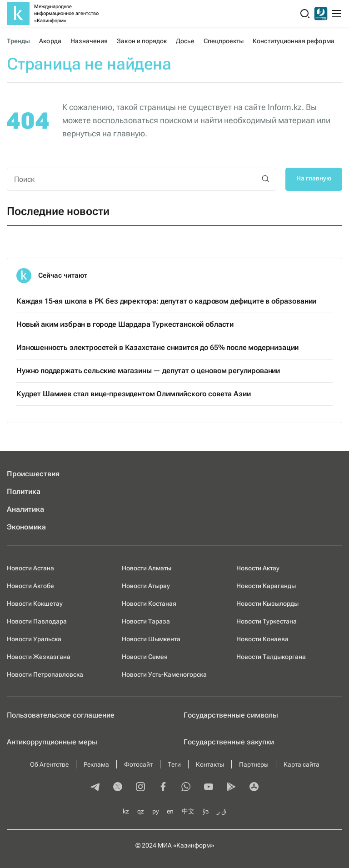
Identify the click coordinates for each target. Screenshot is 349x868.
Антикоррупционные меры (52, 742)
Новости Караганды (266, 586)
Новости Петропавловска (45, 674)
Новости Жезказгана (39, 657)
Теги (174, 764)
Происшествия (33, 474)
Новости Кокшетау (35, 604)
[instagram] (140, 788)
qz (141, 811)
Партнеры (254, 764)
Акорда (50, 41)
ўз (206, 811)
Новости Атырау (146, 586)
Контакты (210, 764)
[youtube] (209, 788)
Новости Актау (258, 568)
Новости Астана (30, 568)
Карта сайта (302, 764)
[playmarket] (231, 788)
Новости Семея (145, 657)
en (170, 811)
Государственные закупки (229, 742)
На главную (314, 178)
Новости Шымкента (151, 639)
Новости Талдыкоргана (271, 657)
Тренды (18, 41)
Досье (185, 41)
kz (126, 811)
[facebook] (163, 788)
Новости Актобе (30, 586)
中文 (188, 811)
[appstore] (254, 788)
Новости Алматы (147, 568)
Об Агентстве (49, 764)
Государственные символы (231, 715)
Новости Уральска (34, 639)
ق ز (222, 811)
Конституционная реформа (293, 41)
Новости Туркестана (267, 621)
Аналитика (25, 509)
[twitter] (118, 788)
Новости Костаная (149, 604)
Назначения (89, 41)
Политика (24, 491)
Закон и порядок (142, 41)
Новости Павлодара (37, 621)
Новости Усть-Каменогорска (164, 674)
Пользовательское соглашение (61, 715)
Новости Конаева (262, 639)
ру (155, 811)
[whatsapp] (186, 788)
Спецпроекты (224, 41)
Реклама (96, 764)
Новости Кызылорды (267, 604)
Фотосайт (138, 764)
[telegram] (95, 788)
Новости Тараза (146, 621)
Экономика (26, 527)
